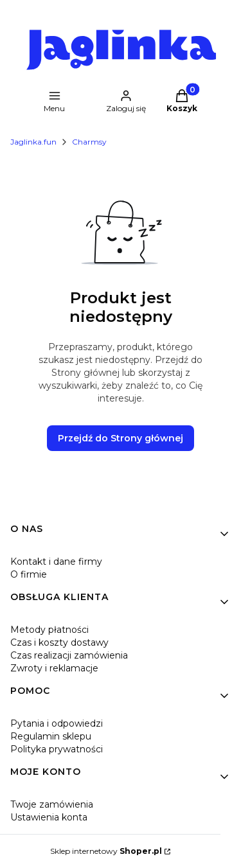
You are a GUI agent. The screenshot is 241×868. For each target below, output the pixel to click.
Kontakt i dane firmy (56, 562)
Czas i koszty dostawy (59, 642)
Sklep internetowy (106, 851)
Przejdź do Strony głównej (121, 438)
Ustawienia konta (49, 817)
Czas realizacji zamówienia (69, 655)
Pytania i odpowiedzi (57, 723)
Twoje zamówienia (52, 804)
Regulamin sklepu (51, 736)
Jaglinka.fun (33, 142)
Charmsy (89, 142)
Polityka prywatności (57, 749)
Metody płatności (49, 630)
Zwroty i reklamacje (54, 668)
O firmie (29, 574)
